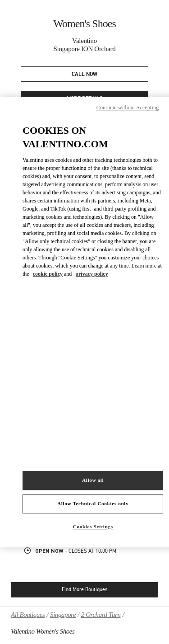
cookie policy (48, 274)
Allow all (93, 480)
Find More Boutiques (84, 589)
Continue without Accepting (128, 108)
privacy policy (91, 274)
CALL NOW (84, 74)
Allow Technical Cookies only (93, 503)
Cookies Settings (93, 526)
